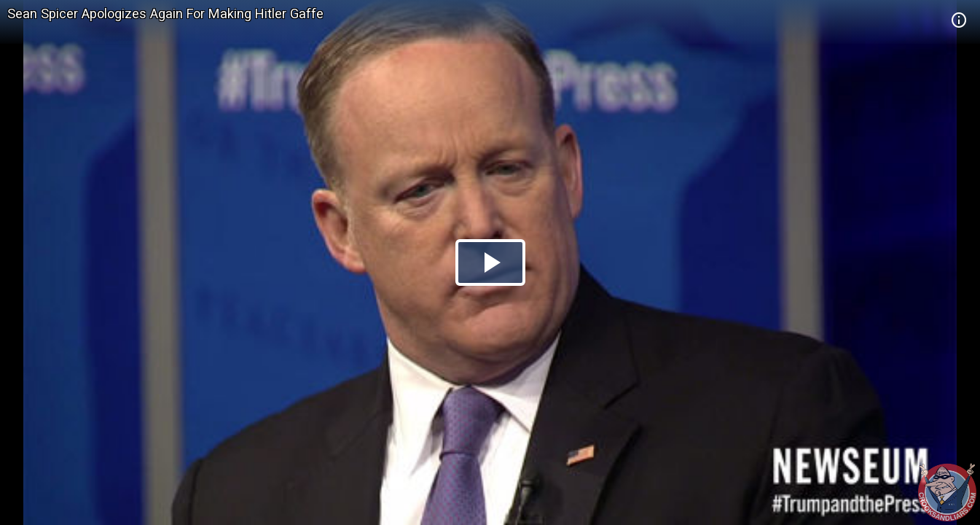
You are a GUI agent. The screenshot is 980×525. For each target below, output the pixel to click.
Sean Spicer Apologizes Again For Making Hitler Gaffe (165, 13)
